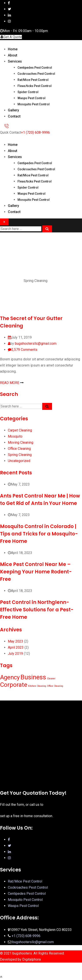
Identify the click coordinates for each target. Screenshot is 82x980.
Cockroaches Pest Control (36, 74)
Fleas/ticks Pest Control (35, 86)
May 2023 (16, 641)
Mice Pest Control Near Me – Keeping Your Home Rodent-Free (36, 572)
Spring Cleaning (20, 455)
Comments (24, 350)
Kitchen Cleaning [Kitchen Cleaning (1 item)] (37, 686)
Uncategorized (19, 461)
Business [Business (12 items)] (33, 677)
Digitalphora (31, 959)
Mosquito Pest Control (34, 104)
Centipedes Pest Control (35, 68)
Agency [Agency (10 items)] (10, 677)
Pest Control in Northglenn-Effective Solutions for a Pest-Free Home (37, 610)
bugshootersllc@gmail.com (36, 343)
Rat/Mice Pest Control (33, 80)
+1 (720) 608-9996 (35, 132)
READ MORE (12, 383)
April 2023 (16, 647)
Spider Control (28, 92)
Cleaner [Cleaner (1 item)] (51, 679)
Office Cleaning (19, 449)
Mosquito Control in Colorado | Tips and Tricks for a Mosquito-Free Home (39, 534)
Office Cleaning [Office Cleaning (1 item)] (55, 686)
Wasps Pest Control (31, 98)
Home (13, 49)
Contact (14, 116)
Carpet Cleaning (20, 430)
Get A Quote (11, 37)
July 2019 (15, 654)
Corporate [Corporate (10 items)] (14, 685)
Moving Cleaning (21, 442)
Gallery (13, 110)
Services (15, 61)
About (13, 55)
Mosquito (15, 436)
